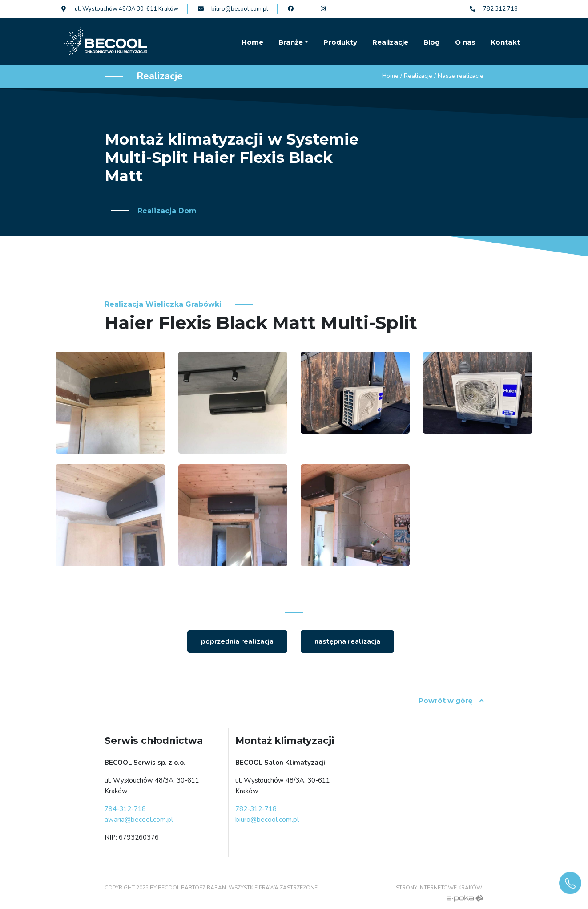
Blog (432, 42)
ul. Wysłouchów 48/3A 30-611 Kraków (120, 9)
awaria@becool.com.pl (139, 820)
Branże (291, 42)
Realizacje (390, 42)
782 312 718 (494, 9)
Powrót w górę (451, 700)
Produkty (340, 42)
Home (252, 42)
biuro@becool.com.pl (233, 9)
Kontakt (505, 42)
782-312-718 (256, 809)
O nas (465, 42)
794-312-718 (125, 809)
